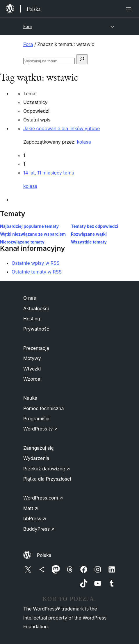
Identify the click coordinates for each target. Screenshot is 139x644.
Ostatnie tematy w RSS (37, 272)
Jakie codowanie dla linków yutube (62, 128)
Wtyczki (32, 369)
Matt (31, 508)
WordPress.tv (40, 429)
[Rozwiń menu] (130, 9)
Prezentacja (36, 348)
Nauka (30, 398)
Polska (44, 555)
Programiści (36, 419)
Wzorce (32, 379)
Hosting (32, 319)
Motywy (32, 358)
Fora (27, 26)
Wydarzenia (36, 458)
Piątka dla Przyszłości (47, 479)
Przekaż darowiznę (47, 469)
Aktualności (36, 308)
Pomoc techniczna (44, 408)
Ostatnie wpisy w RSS (36, 263)
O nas (30, 298)
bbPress (35, 518)
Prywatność (36, 329)
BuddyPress (39, 529)
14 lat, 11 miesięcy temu (49, 173)
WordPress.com (43, 498)
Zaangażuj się (39, 448)
